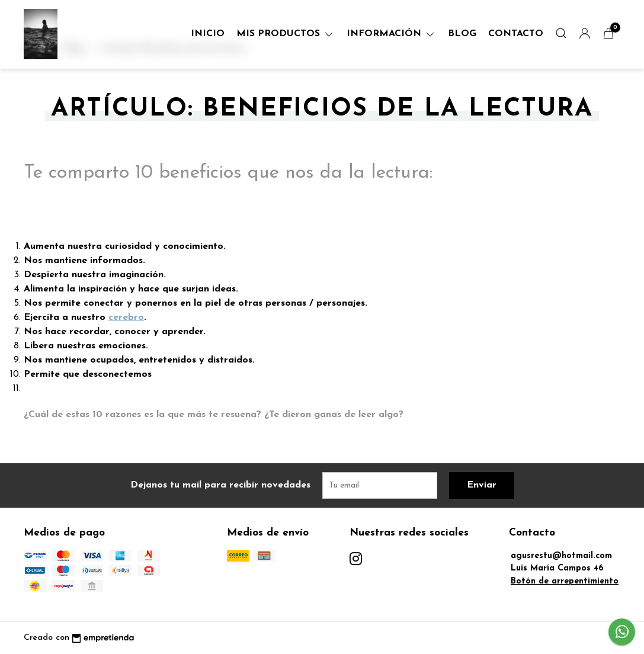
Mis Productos (286, 34)
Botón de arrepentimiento (565, 581)
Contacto (516, 34)
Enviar (482, 485)
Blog (462, 34)
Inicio (208, 34)
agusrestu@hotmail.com (561, 556)
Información (391, 34)
